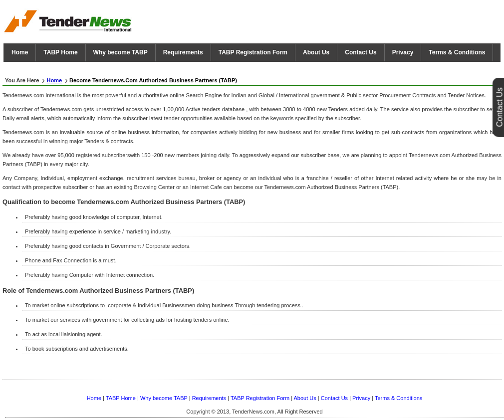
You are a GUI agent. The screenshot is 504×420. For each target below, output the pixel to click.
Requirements (183, 52)
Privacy (403, 52)
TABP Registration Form (253, 52)
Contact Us (361, 52)
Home (20, 52)
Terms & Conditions (457, 52)
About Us (316, 52)
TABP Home (60, 52)
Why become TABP (121, 52)
